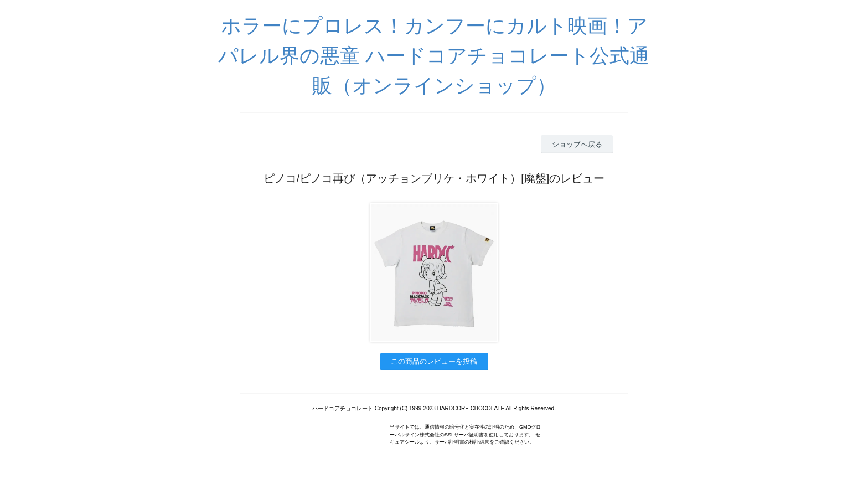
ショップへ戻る (577, 144)
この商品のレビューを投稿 (434, 361)
